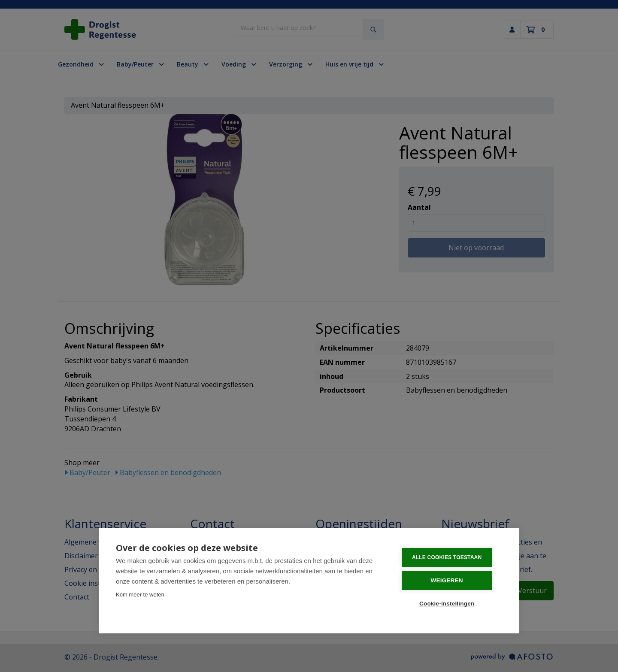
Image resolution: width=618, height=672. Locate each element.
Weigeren (450, 581)
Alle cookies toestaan (450, 559)
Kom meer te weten (140, 596)
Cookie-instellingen (450, 604)
